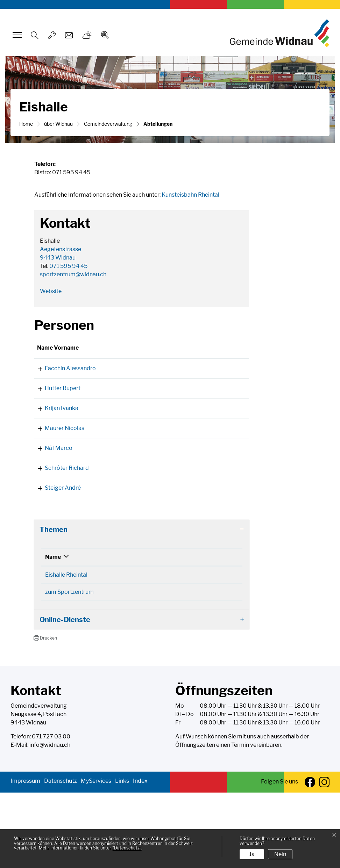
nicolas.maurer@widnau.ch (201, 470)
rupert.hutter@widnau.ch (198, 405)
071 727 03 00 (51, 812)
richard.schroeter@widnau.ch (204, 527)
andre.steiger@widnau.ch (199, 555)
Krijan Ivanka (54, 433)
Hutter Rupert (55, 405)
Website (51, 291)
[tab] (142, 605)
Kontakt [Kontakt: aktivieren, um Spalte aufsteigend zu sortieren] (178, 356)
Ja (252, 854)
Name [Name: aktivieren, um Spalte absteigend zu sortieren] (53, 632)
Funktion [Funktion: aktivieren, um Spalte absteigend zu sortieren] (96, 356)
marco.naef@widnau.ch (197, 498)
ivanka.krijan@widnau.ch (198, 433)
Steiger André (55, 555)
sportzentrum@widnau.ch (73, 274)
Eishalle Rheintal (66, 650)
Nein (280, 854)
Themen (54, 605)
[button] (45, 714)
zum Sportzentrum (69, 667)
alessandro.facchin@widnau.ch (206, 377)
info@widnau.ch (50, 820)
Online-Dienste (65, 695)
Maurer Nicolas (57, 470)
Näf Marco (51, 498)
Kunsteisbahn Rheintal (190, 195)
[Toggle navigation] (16, 35)
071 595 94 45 (68, 266)
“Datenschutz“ (127, 848)
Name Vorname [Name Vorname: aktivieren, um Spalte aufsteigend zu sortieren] (49, 352)
